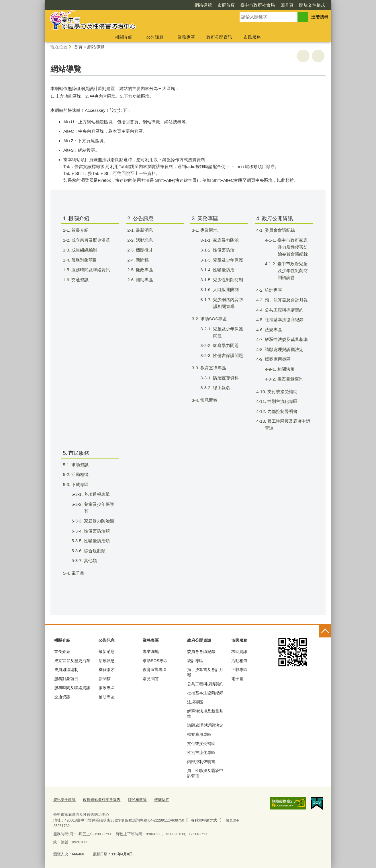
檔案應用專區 (199, 734)
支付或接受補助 (201, 744)
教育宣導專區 (155, 670)
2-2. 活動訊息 (144, 240)
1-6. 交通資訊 (79, 280)
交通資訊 (62, 697)
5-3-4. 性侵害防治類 (96, 531)
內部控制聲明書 (201, 762)
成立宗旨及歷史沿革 (72, 661)
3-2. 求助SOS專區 (213, 319)
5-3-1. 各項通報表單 (96, 494)
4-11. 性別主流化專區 (280, 401)
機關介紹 (124, 37)
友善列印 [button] (303, 56)
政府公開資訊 (219, 37)
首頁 (78, 47)
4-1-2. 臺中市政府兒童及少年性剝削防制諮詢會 (292, 271)
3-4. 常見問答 (208, 400)
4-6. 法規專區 (273, 330)
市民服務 (252, 37)
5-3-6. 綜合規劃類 (94, 551)
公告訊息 (155, 37)
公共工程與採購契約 (205, 684)
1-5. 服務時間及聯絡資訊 (90, 270)
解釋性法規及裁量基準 (205, 714)
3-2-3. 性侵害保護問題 (227, 355)
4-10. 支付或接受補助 (280, 392)
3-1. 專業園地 (208, 230)
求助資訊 (239, 652)
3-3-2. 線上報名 (221, 388)
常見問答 (151, 679)
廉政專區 (107, 688)
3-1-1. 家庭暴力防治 (225, 240)
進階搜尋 (320, 17)
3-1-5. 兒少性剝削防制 (227, 280)
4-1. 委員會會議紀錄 (279, 230)
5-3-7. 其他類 (90, 560)
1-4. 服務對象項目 (84, 260)
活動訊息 (107, 661)
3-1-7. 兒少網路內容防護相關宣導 (227, 303)
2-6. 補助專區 (144, 280)
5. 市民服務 (76, 453)
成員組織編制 (66, 670)
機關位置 (162, 800)
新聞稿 (105, 679)
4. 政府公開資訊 (275, 219)
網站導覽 (203, 5)
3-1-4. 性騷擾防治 (223, 270)
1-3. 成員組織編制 (84, 250)
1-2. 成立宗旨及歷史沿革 (90, 240)
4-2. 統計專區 (273, 290)
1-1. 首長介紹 (79, 230)
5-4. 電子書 (77, 573)
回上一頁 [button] (318, 56)
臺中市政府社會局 (258, 5)
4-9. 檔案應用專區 (277, 359)
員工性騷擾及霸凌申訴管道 (205, 773)
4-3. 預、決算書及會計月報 (286, 300)
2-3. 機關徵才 (144, 250)
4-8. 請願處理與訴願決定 (283, 349)
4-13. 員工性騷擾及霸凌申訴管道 (287, 425)
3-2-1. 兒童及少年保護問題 (227, 332)
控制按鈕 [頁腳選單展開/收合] (325, 631)
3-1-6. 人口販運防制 (225, 289)
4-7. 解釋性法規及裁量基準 (286, 339)
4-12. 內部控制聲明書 (280, 411)
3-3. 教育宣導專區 (213, 368)
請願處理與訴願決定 (205, 725)
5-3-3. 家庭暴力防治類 (98, 521)
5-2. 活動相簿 (79, 474)
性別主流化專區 (201, 752)
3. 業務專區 (205, 219)
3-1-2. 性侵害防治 (223, 250)
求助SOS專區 (155, 661)
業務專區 (186, 37)
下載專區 (239, 670)
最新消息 (107, 652)
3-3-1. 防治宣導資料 (225, 378)
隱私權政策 (137, 800)
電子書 (237, 679)
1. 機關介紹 (76, 219)
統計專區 (195, 661)
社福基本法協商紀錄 (205, 693)
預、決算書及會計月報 (205, 672)
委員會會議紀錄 (201, 652)
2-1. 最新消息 (144, 230)
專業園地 (151, 652)
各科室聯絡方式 (204, 820)
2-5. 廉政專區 (144, 270)
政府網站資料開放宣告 (102, 800)
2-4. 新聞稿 (142, 260)
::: (42, 2)
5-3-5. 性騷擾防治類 (96, 541)
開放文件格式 (312, 5)
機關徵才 (107, 670)
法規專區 (195, 702)
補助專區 (107, 697)
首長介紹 (62, 652)
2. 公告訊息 (140, 219)
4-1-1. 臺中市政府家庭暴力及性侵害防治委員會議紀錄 (292, 247)
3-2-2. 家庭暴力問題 (225, 345)
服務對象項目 (66, 679)
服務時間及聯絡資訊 (72, 688)
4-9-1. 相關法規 (285, 369)
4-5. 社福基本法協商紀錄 (283, 320)
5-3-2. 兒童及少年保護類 (98, 508)
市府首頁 (226, 5)
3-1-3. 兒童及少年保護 (227, 260)
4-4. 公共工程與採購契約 (283, 310)
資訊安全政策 (64, 800)
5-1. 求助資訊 (79, 465)
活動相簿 (239, 661)
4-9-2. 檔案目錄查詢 (290, 379)
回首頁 (287, 5)
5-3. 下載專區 (79, 484)
